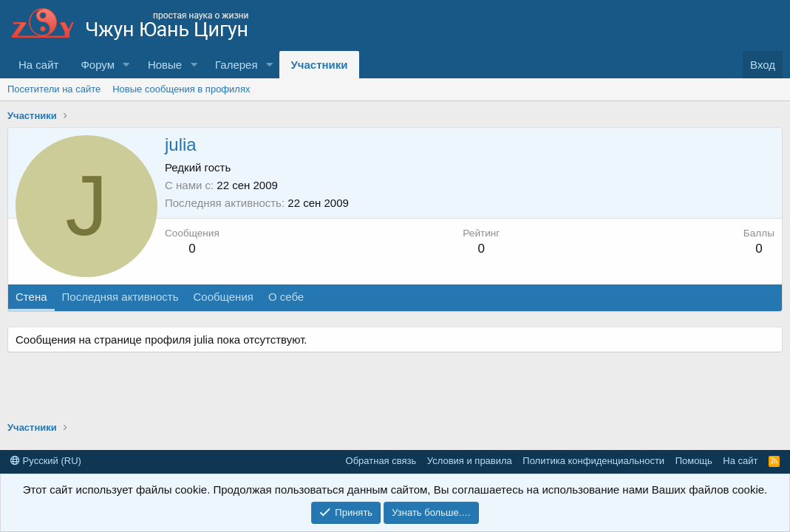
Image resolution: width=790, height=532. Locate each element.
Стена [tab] (31, 297)
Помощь (694, 461)
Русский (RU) (46, 461)
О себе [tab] (286, 297)
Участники (319, 65)
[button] (126, 65)
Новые (165, 65)
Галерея (236, 65)
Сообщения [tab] (223, 297)
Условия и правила (470, 461)
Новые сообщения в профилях (181, 89)
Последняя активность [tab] (120, 297)
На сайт (38, 65)
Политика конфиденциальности (593, 461)
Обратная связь (381, 461)
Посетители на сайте (54, 89)
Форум (98, 65)
